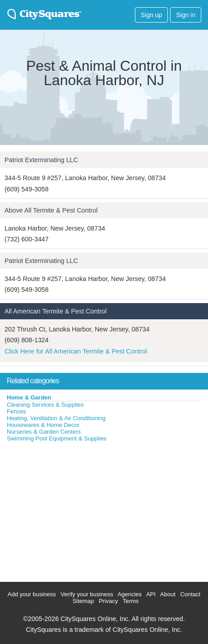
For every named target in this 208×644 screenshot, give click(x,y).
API (151, 594)
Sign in (186, 15)
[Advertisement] (68, 510)
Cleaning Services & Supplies (45, 405)
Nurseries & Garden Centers (44, 432)
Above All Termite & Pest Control (51, 210)
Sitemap (83, 601)
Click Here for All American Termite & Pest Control (76, 351)
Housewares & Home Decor (43, 425)
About (168, 594)
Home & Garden (29, 397)
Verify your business (87, 594)
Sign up (151, 15)
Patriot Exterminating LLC (41, 160)
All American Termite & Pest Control (55, 311)
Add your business (32, 594)
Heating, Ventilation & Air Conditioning (56, 418)
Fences (16, 411)
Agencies (130, 594)
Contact (190, 594)
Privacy (109, 601)
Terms (131, 601)
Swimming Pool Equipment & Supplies (57, 438)
